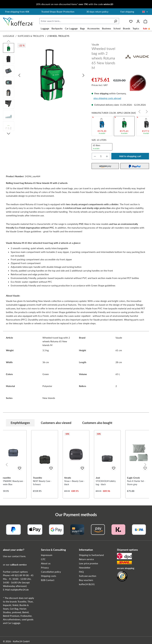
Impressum (47, 555)
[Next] (83, 75)
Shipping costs (49, 576)
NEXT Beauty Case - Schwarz (42, 483)
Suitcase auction (88, 576)
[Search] (115, 21)
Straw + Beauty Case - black (74, 483)
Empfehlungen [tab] (20, 423)
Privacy (45, 567)
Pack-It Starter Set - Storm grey (136, 483)
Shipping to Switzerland (91, 555)
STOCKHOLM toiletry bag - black (106, 483)
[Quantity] (101, 156)
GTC (43, 559)
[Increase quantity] (107, 156)
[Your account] (138, 21)
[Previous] (19, 75)
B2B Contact (48, 580)
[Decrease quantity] (95, 156)
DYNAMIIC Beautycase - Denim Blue (13, 483)
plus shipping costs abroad (107, 98)
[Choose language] (145, 12)
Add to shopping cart (130, 156)
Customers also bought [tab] (97, 423)
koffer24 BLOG (87, 584)
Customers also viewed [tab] (56, 423)
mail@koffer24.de (20, 590)
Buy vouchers (86, 580)
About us (46, 563)
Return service (86, 559)
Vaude (95, 44)
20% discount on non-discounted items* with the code (75, 4)
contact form (19, 556)
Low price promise (88, 563)
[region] (44, 88)
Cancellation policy (51, 572)
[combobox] (76, 21)
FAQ (81, 572)
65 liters (102, 147)
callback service (18, 565)
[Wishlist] (131, 21)
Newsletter (85, 567)
